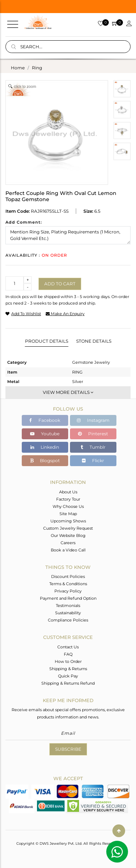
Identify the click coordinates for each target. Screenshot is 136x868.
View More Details (68, 392)
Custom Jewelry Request (68, 528)
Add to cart (60, 284)
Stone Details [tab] (94, 341)
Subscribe (68, 749)
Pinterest (93, 434)
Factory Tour (68, 499)
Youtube (45, 434)
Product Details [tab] (47, 341)
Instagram (93, 420)
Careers (68, 543)
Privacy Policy (68, 591)
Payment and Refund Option (68, 598)
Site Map (68, 514)
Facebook (45, 420)
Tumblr (93, 447)
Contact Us (68, 647)
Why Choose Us (68, 506)
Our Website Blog (68, 535)
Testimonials (68, 606)
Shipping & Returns (68, 669)
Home (18, 68)
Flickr (93, 461)
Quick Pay (68, 676)
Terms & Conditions (68, 584)
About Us (68, 492)
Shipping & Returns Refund (68, 683)
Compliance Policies (68, 620)
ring (37, 68)
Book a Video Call (68, 550)
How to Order (68, 661)
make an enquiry (65, 314)
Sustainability (68, 613)
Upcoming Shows (68, 521)
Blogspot (45, 461)
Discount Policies (68, 576)
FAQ (68, 654)
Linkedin (45, 447)
